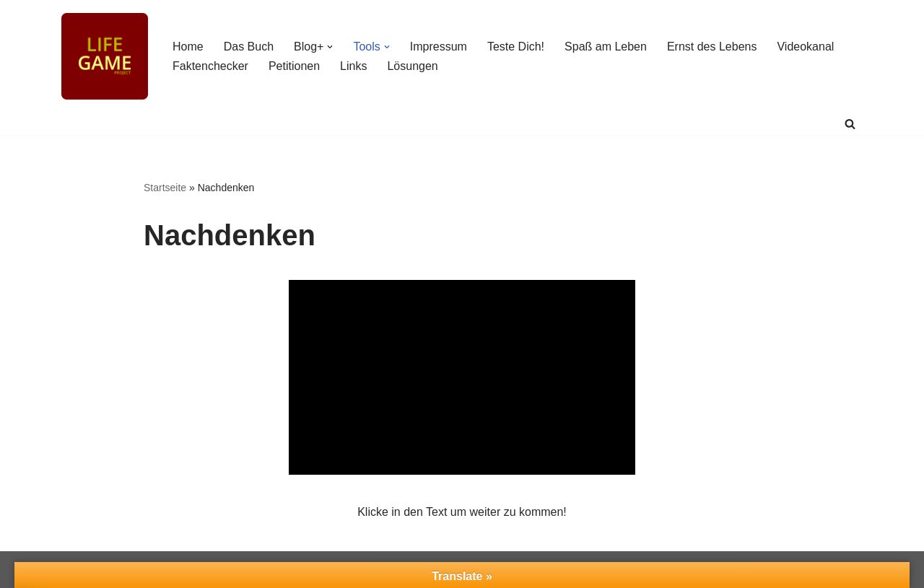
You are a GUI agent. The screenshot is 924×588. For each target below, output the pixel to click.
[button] (330, 47)
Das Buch (249, 47)
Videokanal (805, 47)
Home (188, 47)
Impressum (439, 47)
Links (353, 66)
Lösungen (412, 66)
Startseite (165, 188)
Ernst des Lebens (712, 47)
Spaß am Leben (606, 47)
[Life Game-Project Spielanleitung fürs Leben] (105, 56)
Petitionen (294, 66)
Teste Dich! (516, 47)
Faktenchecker (210, 66)
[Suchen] (850, 124)
